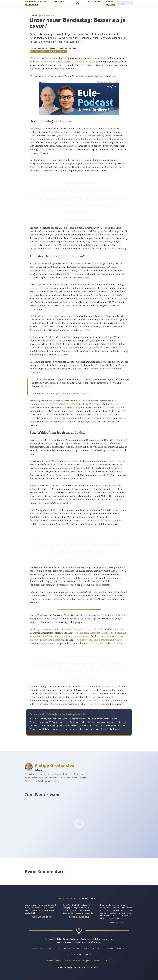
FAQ (50, 949)
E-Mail (105, 961)
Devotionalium (69, 899)
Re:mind (112, 2)
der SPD (100, 643)
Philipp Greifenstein (55, 765)
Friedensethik (31, 5)
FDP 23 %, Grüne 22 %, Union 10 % (70, 404)
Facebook (96, 961)
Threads (68, 961)
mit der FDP (88, 643)
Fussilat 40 (116, 922)
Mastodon (56, 774)
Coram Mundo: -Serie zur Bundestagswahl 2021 (58, 714)
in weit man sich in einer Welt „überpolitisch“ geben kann (71, 629)
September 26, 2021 (80, 394)
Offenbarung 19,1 (79, 917)
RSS (111, 961)
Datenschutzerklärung (90, 967)
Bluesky (47, 774)
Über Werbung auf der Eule (108, 82)
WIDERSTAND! (90, 949)
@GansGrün (64, 135)
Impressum (75, 967)
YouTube (77, 961)
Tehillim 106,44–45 (42, 917)
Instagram (86, 961)
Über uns (93, 2)
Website (29, 781)
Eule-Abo (103, 2)
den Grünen (116, 643)
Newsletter (77, 949)
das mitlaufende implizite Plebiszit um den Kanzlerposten (66, 62)
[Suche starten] (131, 3)
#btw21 (49, 386)
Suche (126, 949)
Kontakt (101, 949)
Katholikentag (32, 2)
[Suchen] (124, 3)
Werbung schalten (114, 949)
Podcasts (111, 5)
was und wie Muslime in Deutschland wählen (99, 640)
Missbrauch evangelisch (52, 2)
